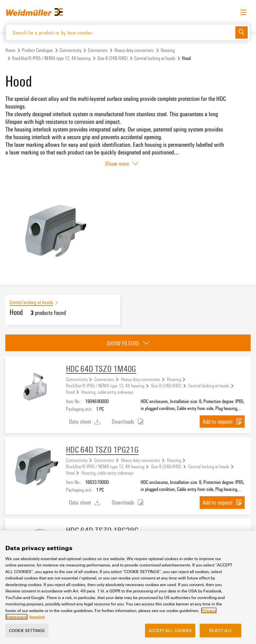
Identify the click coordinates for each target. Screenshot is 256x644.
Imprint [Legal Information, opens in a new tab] (37, 617)
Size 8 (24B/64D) (112, 58)
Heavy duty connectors (134, 50)
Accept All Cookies (170, 630)
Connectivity (70, 50)
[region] (128, 587)
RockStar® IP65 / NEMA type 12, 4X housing (51, 58)
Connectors (98, 50)
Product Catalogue (37, 50)
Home (10, 50)
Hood (70, 392)
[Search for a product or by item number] (120, 32)
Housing (168, 50)
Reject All (221, 630)
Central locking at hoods (155, 58)
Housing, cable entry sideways (107, 392)
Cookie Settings (27, 630)
